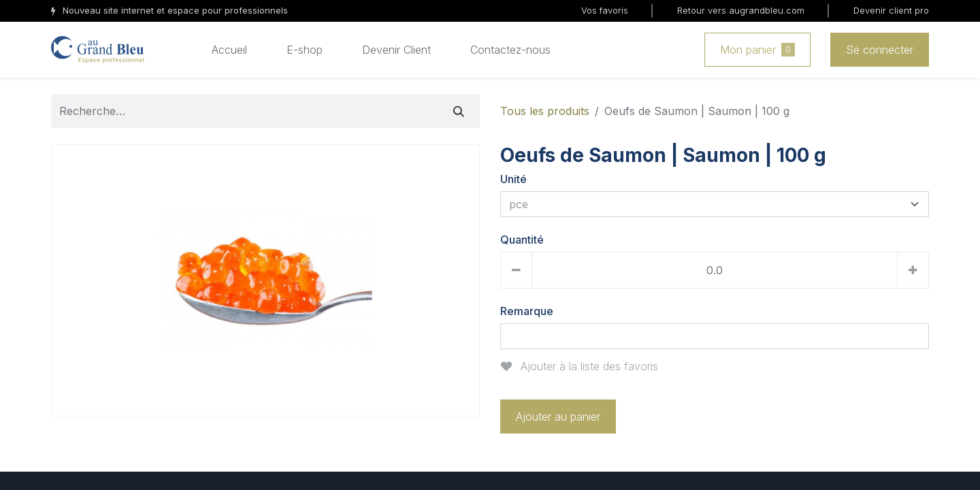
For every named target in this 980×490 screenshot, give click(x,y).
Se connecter (880, 50)
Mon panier (757, 50)
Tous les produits (545, 111)
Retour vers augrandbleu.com (741, 10)
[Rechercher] (459, 111)
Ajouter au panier (558, 416)
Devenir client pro (891, 10)
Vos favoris (605, 10)
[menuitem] (229, 50)
